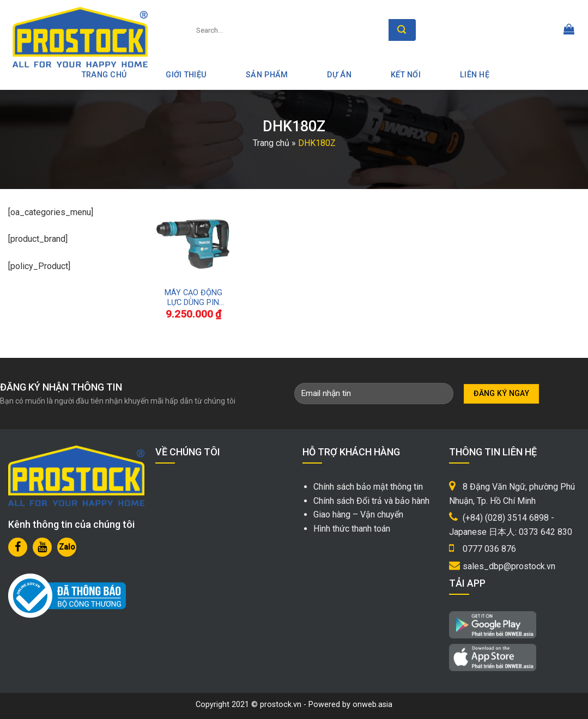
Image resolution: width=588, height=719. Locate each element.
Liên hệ (475, 75)
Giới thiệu (186, 75)
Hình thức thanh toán (352, 529)
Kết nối (406, 75)
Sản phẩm (267, 75)
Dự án (339, 75)
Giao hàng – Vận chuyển (358, 514)
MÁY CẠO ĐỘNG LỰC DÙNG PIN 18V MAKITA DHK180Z (193, 298)
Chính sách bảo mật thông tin (368, 487)
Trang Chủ (104, 75)
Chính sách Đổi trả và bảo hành (371, 501)
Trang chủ (271, 143)
